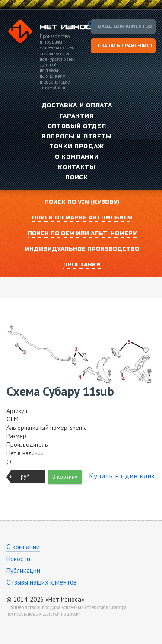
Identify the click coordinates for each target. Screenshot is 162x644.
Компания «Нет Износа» (53, 33)
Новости (18, 559)
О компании (23, 547)
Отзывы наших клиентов (41, 582)
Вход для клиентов (125, 26)
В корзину (65, 477)
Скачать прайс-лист (125, 46)
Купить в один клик (122, 476)
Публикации (23, 571)
